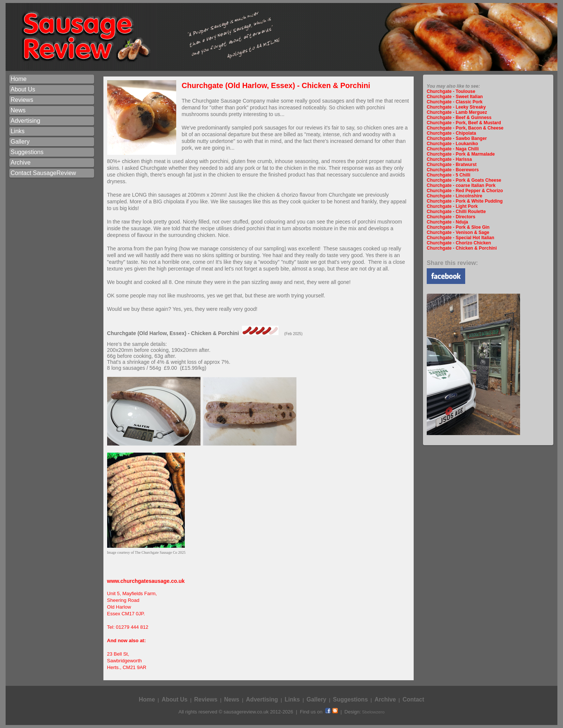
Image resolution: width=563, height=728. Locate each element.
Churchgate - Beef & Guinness (459, 118)
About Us (23, 89)
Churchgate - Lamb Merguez (457, 112)
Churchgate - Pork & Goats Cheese (464, 180)
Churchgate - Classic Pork (455, 102)
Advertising (25, 121)
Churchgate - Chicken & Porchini (462, 248)
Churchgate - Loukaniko (452, 144)
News (18, 110)
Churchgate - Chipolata (451, 133)
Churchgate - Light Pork (452, 206)
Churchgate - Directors (451, 217)
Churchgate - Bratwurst (452, 165)
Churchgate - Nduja (447, 222)
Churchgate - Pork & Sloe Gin (458, 227)
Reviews (22, 100)
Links (17, 131)
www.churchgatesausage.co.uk (146, 581)
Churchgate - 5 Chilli (449, 175)
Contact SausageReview (43, 173)
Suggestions (27, 152)
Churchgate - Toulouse (451, 91)
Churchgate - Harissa (449, 159)
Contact (413, 699)
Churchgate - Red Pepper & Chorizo (465, 191)
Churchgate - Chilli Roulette (456, 212)
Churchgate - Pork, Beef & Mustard (464, 123)
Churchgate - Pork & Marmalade (461, 154)
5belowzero (373, 712)
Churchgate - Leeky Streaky (456, 107)
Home (18, 79)
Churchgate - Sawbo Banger (457, 138)
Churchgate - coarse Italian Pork (461, 185)
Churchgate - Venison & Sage (458, 232)
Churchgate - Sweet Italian (455, 97)
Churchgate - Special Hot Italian (461, 238)
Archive (20, 163)
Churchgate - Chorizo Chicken (459, 243)
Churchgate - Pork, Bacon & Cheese (465, 128)
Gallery (20, 142)
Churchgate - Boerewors (453, 170)
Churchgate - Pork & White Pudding (465, 201)
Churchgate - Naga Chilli (453, 149)
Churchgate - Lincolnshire (455, 196)
